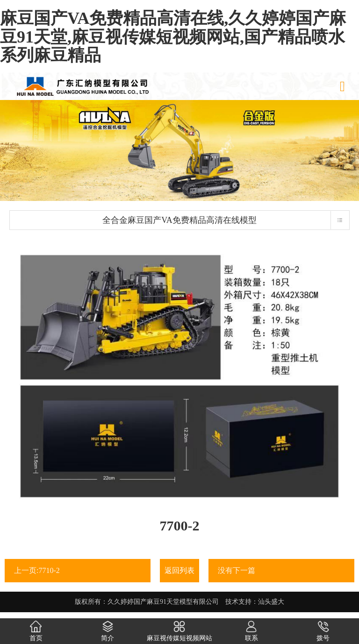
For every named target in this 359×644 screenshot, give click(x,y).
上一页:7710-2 (37, 570)
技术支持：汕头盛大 (255, 602)
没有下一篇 (237, 570)
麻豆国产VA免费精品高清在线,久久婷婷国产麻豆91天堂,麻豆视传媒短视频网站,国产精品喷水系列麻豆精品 (173, 37)
